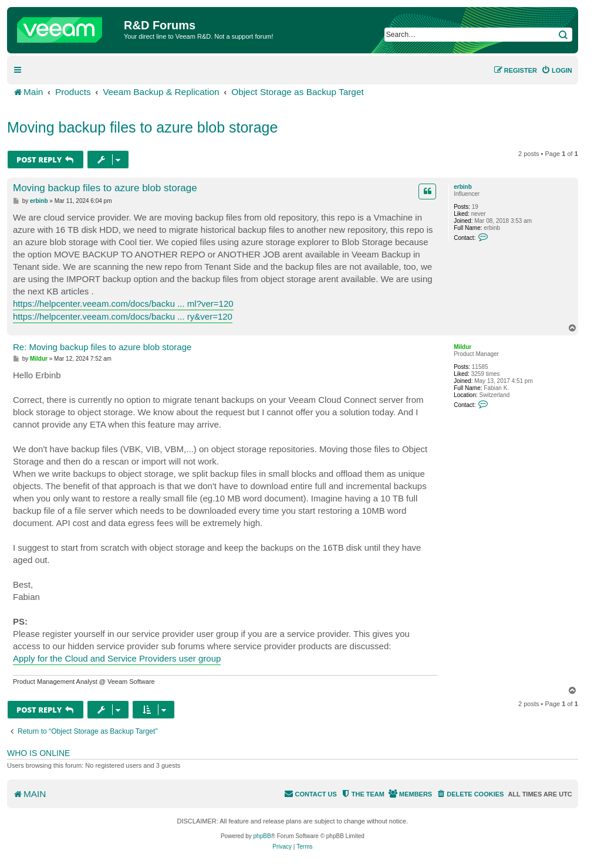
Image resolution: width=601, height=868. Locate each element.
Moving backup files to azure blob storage (142, 127)
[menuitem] (557, 70)
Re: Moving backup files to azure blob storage (102, 347)
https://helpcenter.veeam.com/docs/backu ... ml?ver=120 (123, 304)
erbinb (463, 187)
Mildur (462, 347)
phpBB (262, 836)
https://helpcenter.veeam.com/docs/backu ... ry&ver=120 (123, 316)
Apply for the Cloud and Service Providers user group (117, 658)
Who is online (38, 753)
